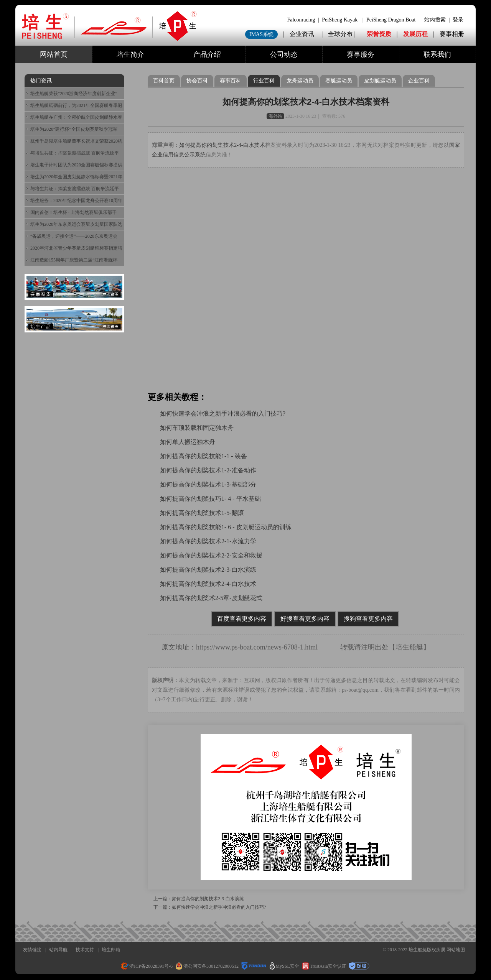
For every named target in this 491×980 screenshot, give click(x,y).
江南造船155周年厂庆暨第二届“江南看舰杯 (74, 260)
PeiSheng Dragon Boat (391, 20)
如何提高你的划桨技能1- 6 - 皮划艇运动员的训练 (226, 527)
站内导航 (58, 950)
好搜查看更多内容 (305, 619)
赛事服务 (361, 54)
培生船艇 (409, 647)
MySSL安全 (284, 966)
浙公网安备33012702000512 (207, 966)
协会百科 (197, 81)
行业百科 (264, 81)
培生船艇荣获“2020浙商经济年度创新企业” (74, 94)
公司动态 (284, 54)
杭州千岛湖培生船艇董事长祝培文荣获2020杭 (76, 141)
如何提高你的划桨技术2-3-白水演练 (208, 570)
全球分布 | (342, 34)
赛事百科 (231, 81)
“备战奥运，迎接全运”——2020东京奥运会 (74, 236)
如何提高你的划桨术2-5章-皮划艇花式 (211, 598)
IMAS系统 (261, 34)
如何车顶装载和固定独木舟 (197, 428)
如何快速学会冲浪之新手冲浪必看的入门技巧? (223, 414)
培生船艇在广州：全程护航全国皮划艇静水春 (76, 117)
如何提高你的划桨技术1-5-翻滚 (202, 513)
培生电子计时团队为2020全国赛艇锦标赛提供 (76, 165)
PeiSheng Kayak (340, 20)
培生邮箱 (111, 950)
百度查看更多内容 (242, 619)
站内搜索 (435, 20)
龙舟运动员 (300, 81)
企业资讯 (302, 34)
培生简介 (130, 54)
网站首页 (54, 54)
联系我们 (437, 54)
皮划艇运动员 (380, 81)
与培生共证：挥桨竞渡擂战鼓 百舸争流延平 (75, 153)
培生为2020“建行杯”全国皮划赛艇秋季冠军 (74, 129)
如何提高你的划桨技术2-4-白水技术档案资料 (306, 102)
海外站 (275, 116)
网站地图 (456, 950)
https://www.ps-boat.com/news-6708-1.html (257, 647)
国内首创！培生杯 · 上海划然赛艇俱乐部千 (73, 212)
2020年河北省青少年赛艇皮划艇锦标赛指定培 (76, 248)
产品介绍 (207, 54)
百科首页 (164, 81)
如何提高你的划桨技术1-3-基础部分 (208, 484)
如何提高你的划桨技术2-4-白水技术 (222, 145)
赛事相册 (452, 34)
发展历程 (415, 34)
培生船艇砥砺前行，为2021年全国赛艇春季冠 (76, 105)
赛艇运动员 (339, 81)
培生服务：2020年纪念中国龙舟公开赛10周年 (76, 201)
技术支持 (85, 950)
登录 (458, 20)
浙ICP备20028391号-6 (147, 966)
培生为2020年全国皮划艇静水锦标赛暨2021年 (76, 177)
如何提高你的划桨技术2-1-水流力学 (208, 541)
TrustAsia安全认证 (324, 966)
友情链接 (32, 950)
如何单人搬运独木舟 (188, 442)
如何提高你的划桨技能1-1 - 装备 (203, 456)
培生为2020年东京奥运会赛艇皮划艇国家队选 (76, 224)
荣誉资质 (379, 34)
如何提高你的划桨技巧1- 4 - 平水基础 (210, 499)
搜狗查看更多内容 (368, 619)
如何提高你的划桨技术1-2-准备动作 (208, 470)
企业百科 (419, 81)
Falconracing (301, 20)
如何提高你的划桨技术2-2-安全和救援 (211, 555)
